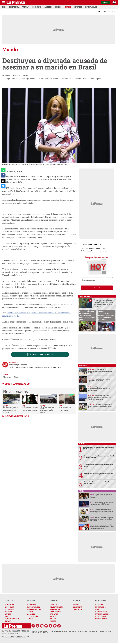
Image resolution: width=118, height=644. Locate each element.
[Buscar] (114, 12)
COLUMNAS (77, 607)
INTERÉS (31, 601)
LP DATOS (54, 614)
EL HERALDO (100, 607)
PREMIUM (54, 601)
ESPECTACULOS (34, 607)
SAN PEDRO (9, 607)
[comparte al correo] (3, 186)
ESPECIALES (55, 609)
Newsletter (94, 631)
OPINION (76, 601)
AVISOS (53, 621)
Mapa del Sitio (106, 631)
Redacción (25, 75)
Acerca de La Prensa (40, 631)
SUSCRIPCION (101, 619)
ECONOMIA (9, 609)
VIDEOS (53, 616)
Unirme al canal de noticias (42, 355)
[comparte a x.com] (3, 181)
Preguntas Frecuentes (40, 633)
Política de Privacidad (58, 631)
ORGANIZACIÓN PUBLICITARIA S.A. (16, 637)
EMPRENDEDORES (35, 609)
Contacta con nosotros (78, 631)
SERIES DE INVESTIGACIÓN (57, 606)
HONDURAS (9, 605)
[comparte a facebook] (3, 176)
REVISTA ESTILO (102, 612)
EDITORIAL (77, 605)
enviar (97, 288)
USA (6, 616)
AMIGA (30, 612)
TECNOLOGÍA (33, 616)
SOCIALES (31, 614)
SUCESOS (9, 612)
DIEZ (97, 609)
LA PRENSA (100, 605)
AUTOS (30, 619)
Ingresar (105, 2)
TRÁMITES (55, 619)
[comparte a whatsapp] (3, 170)
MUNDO (8, 614)
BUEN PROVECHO (102, 614)
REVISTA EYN (101, 616)
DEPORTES (32, 605)
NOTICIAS (9, 601)
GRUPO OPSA (101, 601)
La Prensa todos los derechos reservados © (16, 632)
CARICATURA (78, 609)
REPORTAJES (55, 612)
